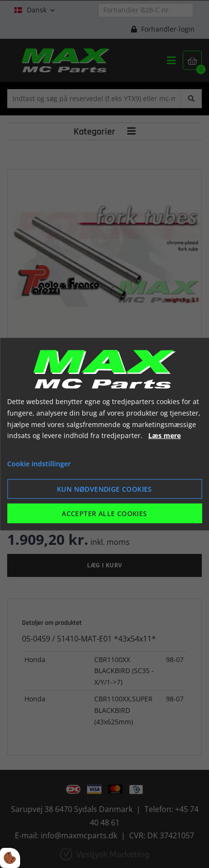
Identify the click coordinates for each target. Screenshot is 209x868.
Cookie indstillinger (39, 464)
